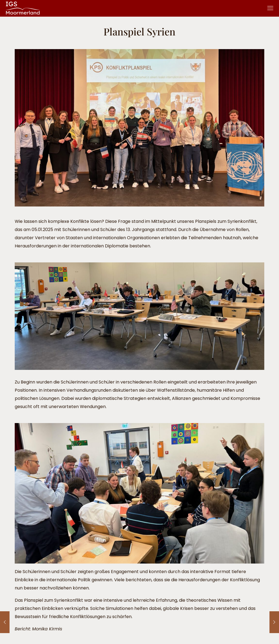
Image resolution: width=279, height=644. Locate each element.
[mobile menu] (270, 8)
